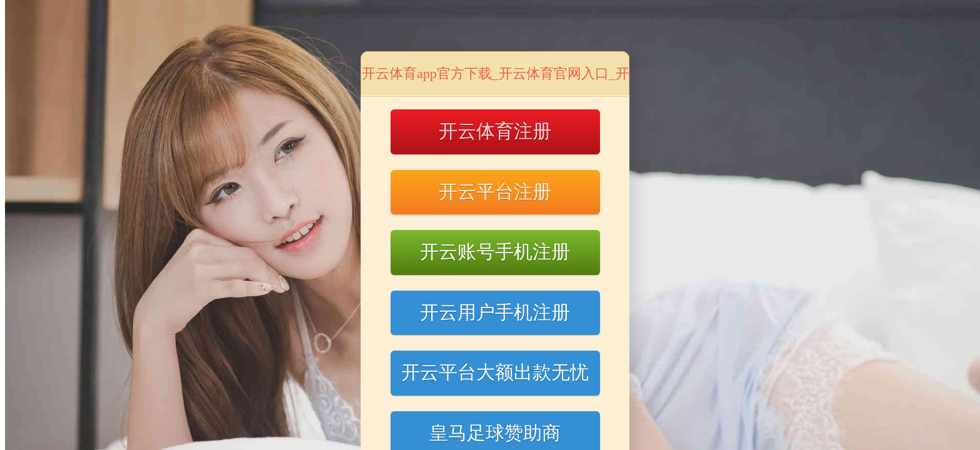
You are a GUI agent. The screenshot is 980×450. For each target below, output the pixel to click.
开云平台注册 (495, 192)
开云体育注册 (495, 131)
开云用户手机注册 (495, 312)
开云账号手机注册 (495, 252)
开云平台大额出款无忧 (495, 372)
